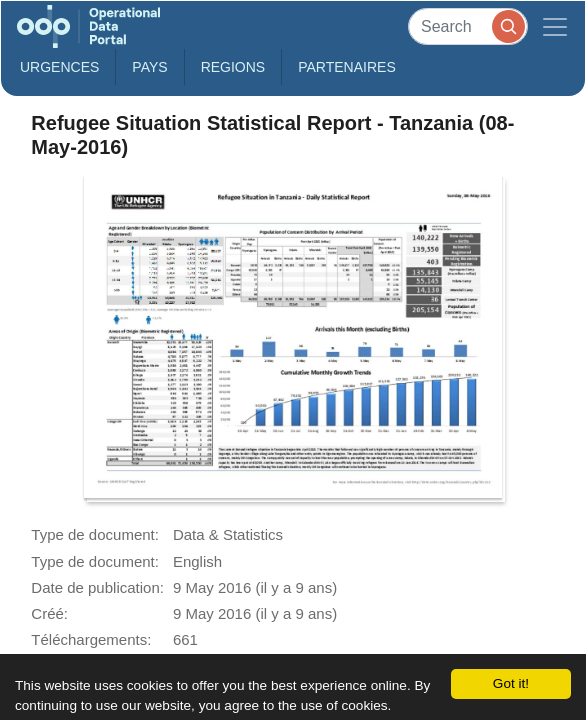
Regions (233, 67)
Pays (149, 67)
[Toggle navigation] (555, 26)
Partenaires (347, 67)
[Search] (468, 26)
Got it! (511, 683)
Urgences (59, 67)
